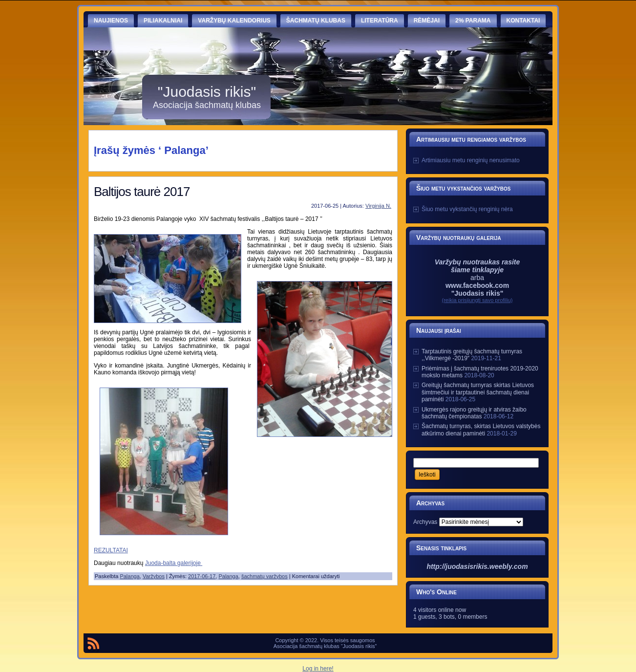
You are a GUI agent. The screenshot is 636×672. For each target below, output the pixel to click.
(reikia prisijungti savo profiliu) (477, 300)
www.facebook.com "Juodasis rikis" (477, 289)
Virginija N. (378, 206)
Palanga (129, 576)
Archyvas (425, 522)
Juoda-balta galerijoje (174, 563)
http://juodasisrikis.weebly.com (477, 566)
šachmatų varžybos (265, 576)
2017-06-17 (202, 576)
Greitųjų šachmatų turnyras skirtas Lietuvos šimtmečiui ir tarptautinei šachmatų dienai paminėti (478, 392)
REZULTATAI (111, 550)
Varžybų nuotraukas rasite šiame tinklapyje (477, 266)
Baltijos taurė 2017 (142, 192)
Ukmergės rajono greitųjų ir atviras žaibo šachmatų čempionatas (474, 413)
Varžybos (154, 576)
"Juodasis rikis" (207, 92)
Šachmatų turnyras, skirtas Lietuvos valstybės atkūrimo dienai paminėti (481, 430)
